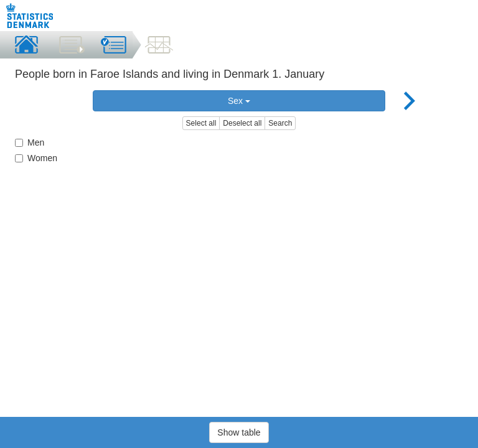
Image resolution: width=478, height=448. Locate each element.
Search (280, 123)
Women (36, 158)
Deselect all (242, 123)
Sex (239, 101)
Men (30, 142)
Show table (239, 432)
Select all (201, 123)
